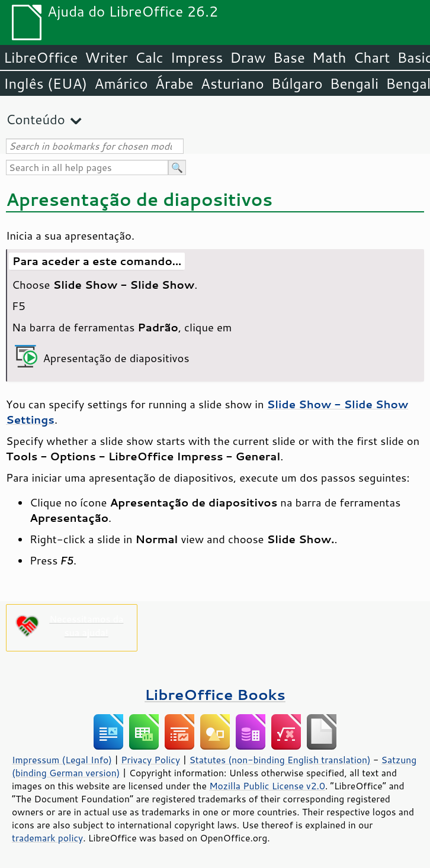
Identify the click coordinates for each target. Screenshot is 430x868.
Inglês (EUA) (45, 83)
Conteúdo (36, 119)
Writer (106, 57)
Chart (371, 57)
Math (329, 57)
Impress (197, 57)
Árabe (174, 83)
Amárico (121, 83)
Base (289, 57)
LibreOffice (41, 57)
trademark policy (47, 838)
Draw (248, 57)
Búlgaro (297, 83)
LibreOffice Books (215, 694)
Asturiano (232, 83)
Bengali (354, 83)
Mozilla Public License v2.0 (267, 786)
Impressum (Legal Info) (62, 760)
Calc (149, 57)
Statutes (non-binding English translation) (280, 760)
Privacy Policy (150, 760)
